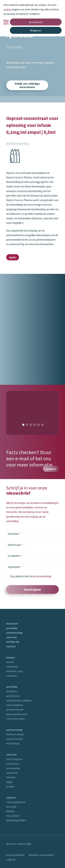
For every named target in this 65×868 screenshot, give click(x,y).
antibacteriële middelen (19, 700)
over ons (11, 637)
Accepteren (36, 22)
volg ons (11, 859)
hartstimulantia (14, 705)
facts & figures (14, 759)
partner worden (15, 739)
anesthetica (13, 696)
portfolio (12, 628)
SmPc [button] (13, 257)
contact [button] (51, 469)
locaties (10, 786)
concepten (12, 667)
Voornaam (14, 534)
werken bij (13, 642)
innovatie (12, 624)
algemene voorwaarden (41, 855)
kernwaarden (13, 768)
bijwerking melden (16, 820)
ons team (11, 807)
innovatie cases (15, 671)
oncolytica (12, 691)
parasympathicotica (17, 714)
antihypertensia (15, 709)
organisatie (15, 567)
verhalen (11, 777)
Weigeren (36, 30)
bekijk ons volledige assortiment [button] (27, 85)
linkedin (10, 811)
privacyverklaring (42, 576)
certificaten (13, 764)
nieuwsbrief (13, 816)
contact (11, 646)
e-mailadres (15, 556)
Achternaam (15, 545)
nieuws (11, 657)
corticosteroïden (15, 719)
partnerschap (14, 633)
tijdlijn (9, 782)
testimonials (13, 743)
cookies (8, 9)
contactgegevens (16, 802)
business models (15, 734)
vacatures (12, 676)
